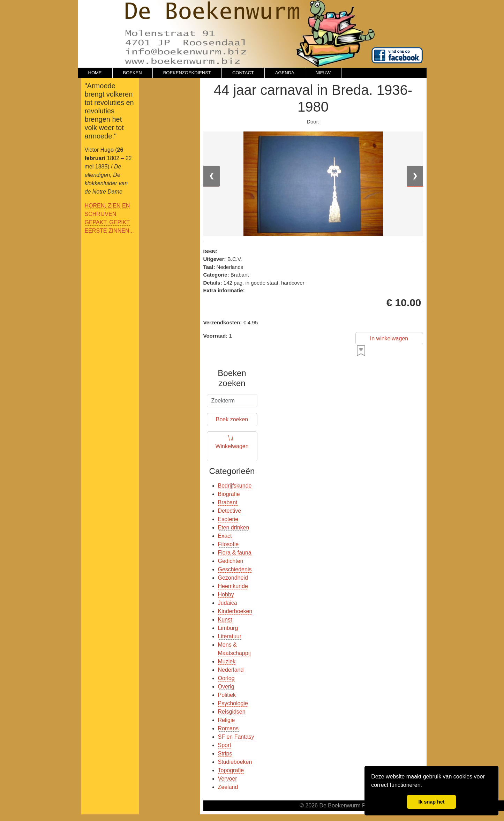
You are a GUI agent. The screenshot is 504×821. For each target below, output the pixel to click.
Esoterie (228, 519)
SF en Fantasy (236, 737)
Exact (225, 536)
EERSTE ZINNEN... (109, 231)
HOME (95, 73)
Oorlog (226, 678)
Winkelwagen (232, 447)
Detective (230, 511)
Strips (225, 754)
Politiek (227, 695)
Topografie (231, 770)
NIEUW (323, 73)
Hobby (226, 594)
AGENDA (285, 73)
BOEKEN (133, 73)
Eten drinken (234, 528)
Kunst (225, 620)
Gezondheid (233, 578)
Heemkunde (233, 586)
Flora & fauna (235, 553)
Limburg (228, 628)
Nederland (231, 670)
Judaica (228, 603)
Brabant (228, 502)
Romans (228, 728)
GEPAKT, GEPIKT (107, 222)
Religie (227, 720)
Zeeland (228, 787)
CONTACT (243, 73)
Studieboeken (235, 762)
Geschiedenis (235, 569)
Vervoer (228, 779)
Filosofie (228, 544)
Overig (226, 687)
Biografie (229, 494)
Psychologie (233, 703)
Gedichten (231, 561)
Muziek (227, 661)
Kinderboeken (235, 611)
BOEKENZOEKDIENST (187, 73)
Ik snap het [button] (431, 802)
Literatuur (230, 636)
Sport (225, 745)
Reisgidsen (232, 712)
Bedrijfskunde (235, 486)
